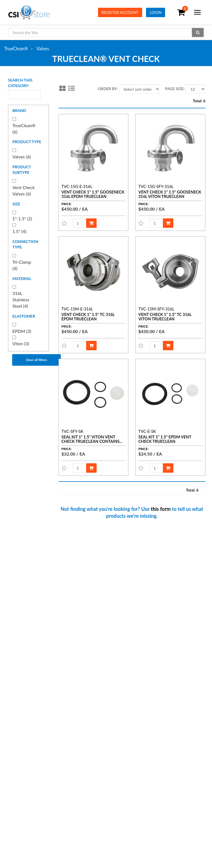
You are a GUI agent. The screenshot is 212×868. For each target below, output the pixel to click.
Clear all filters (36, 360)
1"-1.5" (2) (22, 219)
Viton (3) (21, 343)
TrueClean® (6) (24, 129)
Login (156, 12)
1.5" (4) (19, 231)
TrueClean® (16, 49)
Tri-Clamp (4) (22, 265)
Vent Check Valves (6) (24, 190)
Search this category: (20, 83)
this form (161, 509)
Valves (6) (22, 157)
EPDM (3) (22, 331)
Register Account (120, 12)
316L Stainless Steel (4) (21, 300)
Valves (43, 49)
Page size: (175, 89)
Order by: (108, 89)
